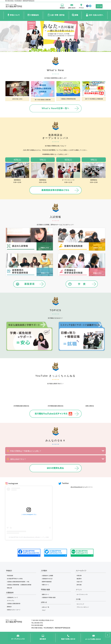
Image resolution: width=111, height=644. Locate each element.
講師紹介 (9, 607)
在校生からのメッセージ (14, 610)
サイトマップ (80, 604)
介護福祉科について (12, 597)
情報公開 (9, 588)
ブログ (44, 610)
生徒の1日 (79, 582)
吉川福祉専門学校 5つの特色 (15, 579)
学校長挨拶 (10, 576)
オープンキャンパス (82, 594)
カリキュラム (11, 601)
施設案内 (79, 579)
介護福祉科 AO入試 (47, 579)
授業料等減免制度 (47, 582)
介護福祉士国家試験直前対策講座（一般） (18, 582)
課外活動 (79, 585)
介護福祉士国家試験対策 (14, 604)
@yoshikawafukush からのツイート (82, 487)
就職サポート (45, 594)
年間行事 (79, 576)
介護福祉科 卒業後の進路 (49, 597)
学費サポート (45, 585)
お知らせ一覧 (45, 607)
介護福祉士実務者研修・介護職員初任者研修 (19, 585)
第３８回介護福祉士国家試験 (43, 100)
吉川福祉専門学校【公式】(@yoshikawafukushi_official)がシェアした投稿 (29, 537)
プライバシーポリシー (83, 607)
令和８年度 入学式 (17, 99)
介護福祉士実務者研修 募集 (68, 99)
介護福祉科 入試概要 (47, 576)
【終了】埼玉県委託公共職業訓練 (94, 99)
